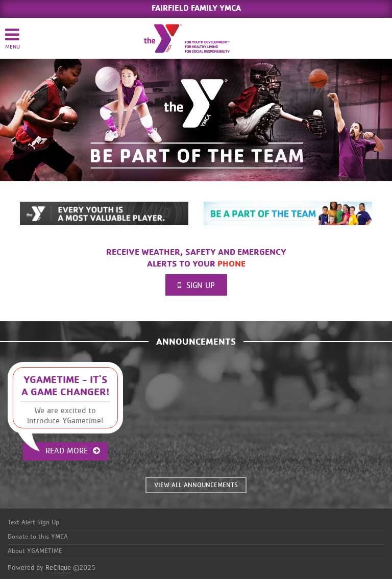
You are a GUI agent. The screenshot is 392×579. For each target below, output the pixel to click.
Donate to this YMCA (38, 537)
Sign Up (196, 285)
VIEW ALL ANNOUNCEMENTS (196, 485)
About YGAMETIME (35, 551)
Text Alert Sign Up (33, 523)
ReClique (58, 568)
